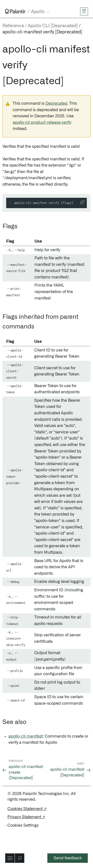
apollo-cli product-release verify (42, 123)
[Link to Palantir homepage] (15, 11)
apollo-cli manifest (26, 736)
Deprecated (56, 103)
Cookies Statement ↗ (27, 809)
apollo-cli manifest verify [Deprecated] (42, 32)
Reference (13, 26)
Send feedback (68, 858)
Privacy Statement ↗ (26, 817)
